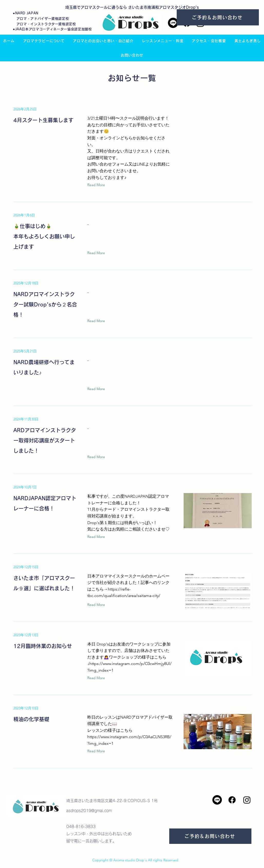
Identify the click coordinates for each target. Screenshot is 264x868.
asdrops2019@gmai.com (89, 811)
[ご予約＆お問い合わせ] (218, 17)
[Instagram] (247, 800)
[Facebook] (232, 800)
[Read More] (97, 185)
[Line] (173, 23)
